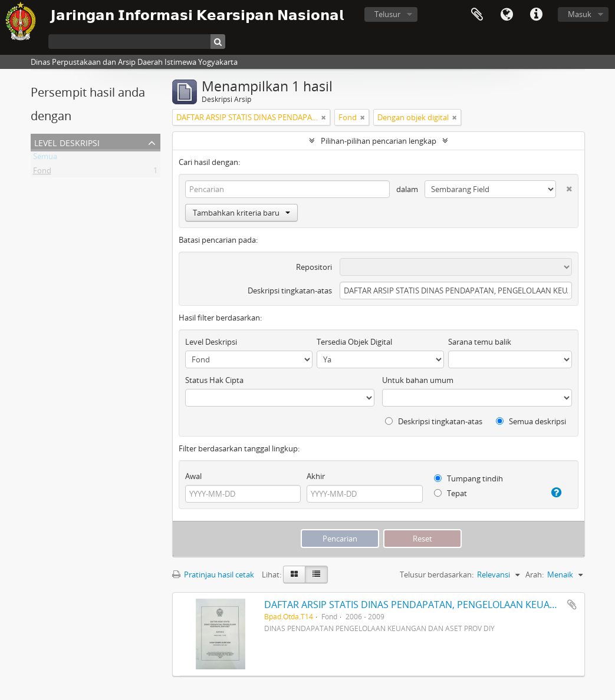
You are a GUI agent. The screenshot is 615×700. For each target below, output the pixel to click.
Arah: (535, 574)
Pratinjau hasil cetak (213, 574)
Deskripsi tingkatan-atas (290, 290)
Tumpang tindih (468, 478)
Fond (42, 173)
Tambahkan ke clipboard (572, 605)
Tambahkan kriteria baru (241, 213)
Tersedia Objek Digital (354, 342)
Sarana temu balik (480, 342)
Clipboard (477, 15)
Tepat (450, 493)
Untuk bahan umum (418, 380)
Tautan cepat (536, 15)
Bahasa (507, 15)
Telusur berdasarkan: (437, 574)
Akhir (316, 476)
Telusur (387, 14)
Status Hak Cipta (214, 380)
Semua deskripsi (531, 421)
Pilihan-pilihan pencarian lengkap (379, 141)
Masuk (580, 14)
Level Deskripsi (67, 142)
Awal (193, 476)
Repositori (314, 267)
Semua (45, 159)
